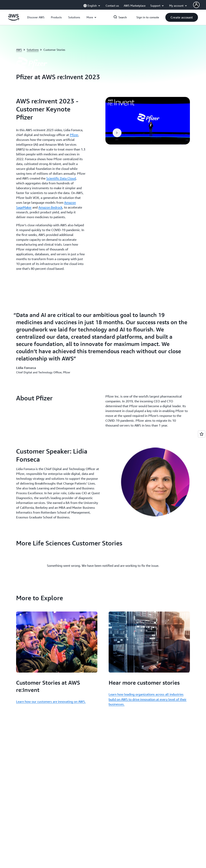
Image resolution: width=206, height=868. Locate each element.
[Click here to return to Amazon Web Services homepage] (14, 20)
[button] (36, 17)
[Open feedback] (202, 434)
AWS (19, 50)
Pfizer (74, 135)
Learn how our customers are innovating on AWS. (51, 702)
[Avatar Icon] (196, 5)
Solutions (33, 50)
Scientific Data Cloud (61, 178)
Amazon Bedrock (50, 207)
